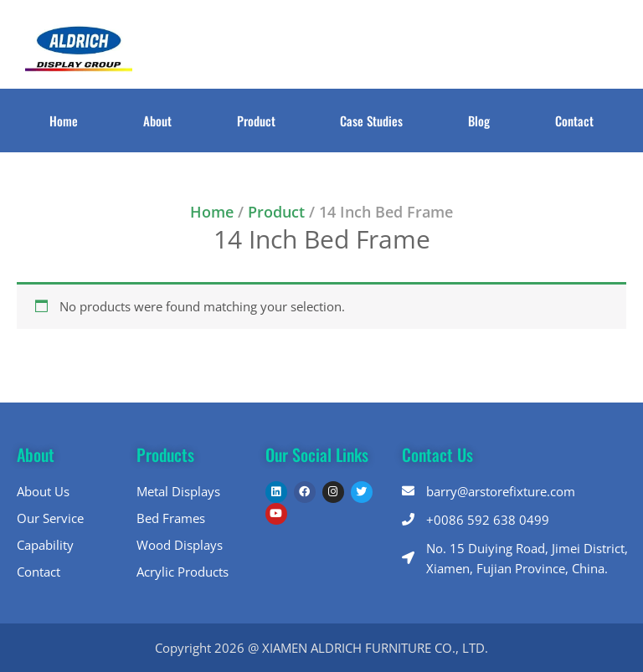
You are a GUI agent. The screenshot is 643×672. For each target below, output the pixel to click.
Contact (574, 121)
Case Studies (371, 121)
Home (64, 121)
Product (256, 121)
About (157, 121)
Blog (479, 121)
